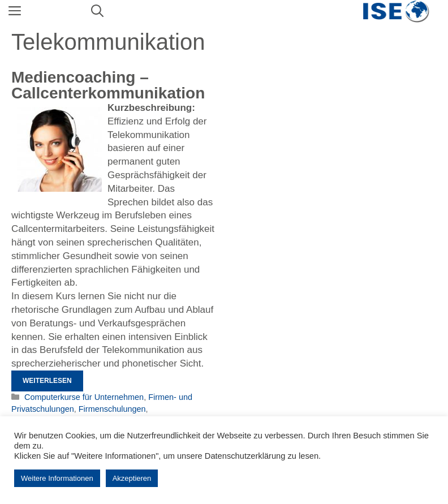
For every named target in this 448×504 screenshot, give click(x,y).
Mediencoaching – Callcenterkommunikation (108, 85)
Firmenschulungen (112, 409)
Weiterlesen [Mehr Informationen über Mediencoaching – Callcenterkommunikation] (47, 381)
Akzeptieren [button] (132, 478)
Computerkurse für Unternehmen (84, 397)
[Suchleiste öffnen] (97, 11)
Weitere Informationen (57, 478)
